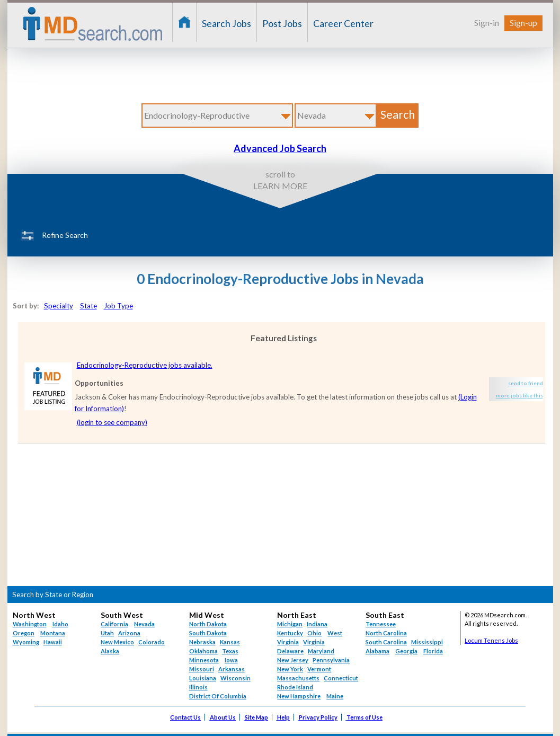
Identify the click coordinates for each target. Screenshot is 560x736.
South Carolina (386, 642)
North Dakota (208, 624)
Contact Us (185, 717)
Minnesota (204, 660)
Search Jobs (226, 23)
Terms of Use (365, 717)
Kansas (230, 642)
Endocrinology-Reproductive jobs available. (145, 365)
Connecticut (341, 678)
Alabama (377, 651)
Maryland (321, 651)
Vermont (319, 669)
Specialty (59, 306)
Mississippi (427, 642)
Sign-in (487, 23)
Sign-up (523, 23)
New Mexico (117, 642)
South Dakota (208, 633)
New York (290, 669)
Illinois (198, 687)
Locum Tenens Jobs (491, 640)
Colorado (152, 642)
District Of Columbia (218, 696)
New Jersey (293, 660)
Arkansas (232, 669)
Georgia (406, 651)
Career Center (343, 23)
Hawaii (53, 642)
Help (283, 717)
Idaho (60, 624)
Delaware (290, 651)
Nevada (144, 624)
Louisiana (203, 678)
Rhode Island (295, 687)
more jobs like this (519, 395)
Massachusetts (298, 678)
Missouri (202, 669)
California (114, 624)
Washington (30, 624)
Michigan (290, 624)
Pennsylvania (331, 660)
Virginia (314, 642)
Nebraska (202, 642)
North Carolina (386, 633)
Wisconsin (235, 678)
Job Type (118, 306)
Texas (230, 651)
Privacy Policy (318, 717)
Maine (335, 696)
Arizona (129, 633)
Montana (53, 633)
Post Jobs (282, 23)
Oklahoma (203, 651)
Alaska (110, 651)
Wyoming (26, 642)
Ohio (314, 633)
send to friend (526, 383)
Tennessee (381, 624)
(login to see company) (112, 422)
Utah (107, 633)
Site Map (256, 717)
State (88, 306)
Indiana (317, 624)
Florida (433, 651)
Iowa (231, 660)
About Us (223, 717)
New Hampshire (299, 696)
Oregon (24, 633)
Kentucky (290, 633)
